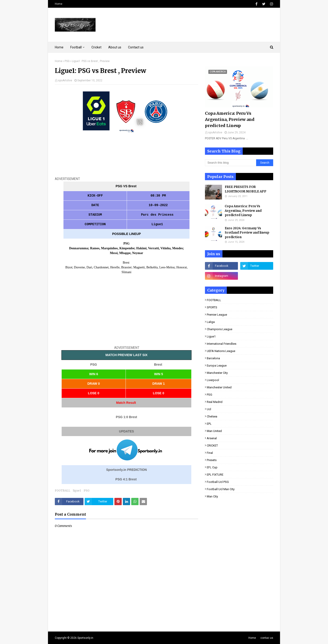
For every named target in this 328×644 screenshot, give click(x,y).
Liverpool (213, 380)
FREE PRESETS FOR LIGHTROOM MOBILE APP (246, 189)
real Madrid (215, 402)
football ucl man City (221, 489)
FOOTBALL (63, 490)
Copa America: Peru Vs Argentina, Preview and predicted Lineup (230, 119)
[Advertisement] (126, 158)
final (210, 453)
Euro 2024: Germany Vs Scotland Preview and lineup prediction (247, 233)
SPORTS (212, 307)
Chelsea (212, 416)
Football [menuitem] (76, 47)
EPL (209, 424)
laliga (211, 322)
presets (212, 460)
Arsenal (212, 438)
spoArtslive (65, 80)
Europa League (217, 366)
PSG (67, 61)
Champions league (220, 329)
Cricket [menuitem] (96, 47)
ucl (209, 409)
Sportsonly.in (85, 638)
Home (59, 4)
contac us (267, 638)
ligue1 (77, 490)
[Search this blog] (231, 163)
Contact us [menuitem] (136, 47)
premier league (217, 315)
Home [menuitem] (59, 47)
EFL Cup (212, 467)
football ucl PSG (218, 482)
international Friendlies (222, 344)
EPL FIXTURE (215, 475)
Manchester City (217, 373)
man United (214, 431)
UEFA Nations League (221, 351)
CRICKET (212, 446)
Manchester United (219, 387)
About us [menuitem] (115, 47)
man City (212, 496)
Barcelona (213, 358)
